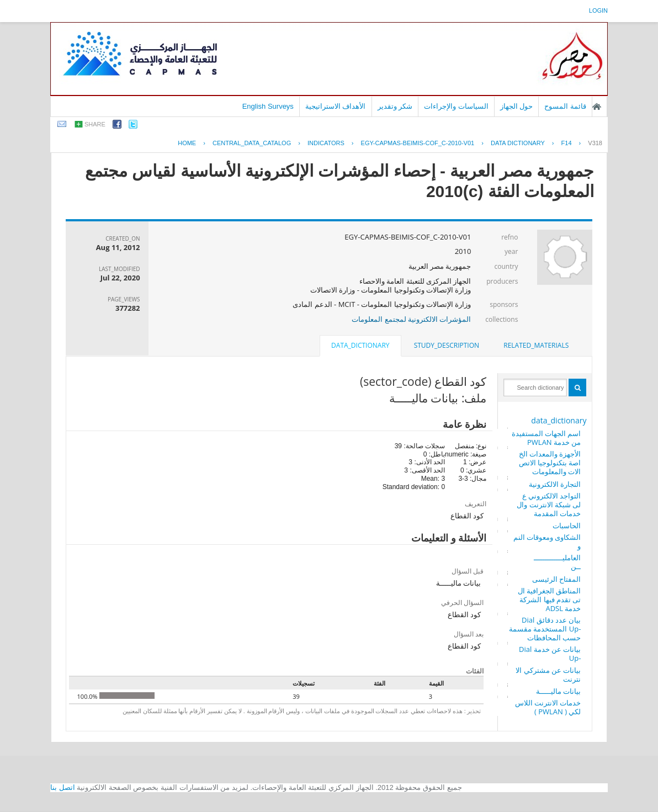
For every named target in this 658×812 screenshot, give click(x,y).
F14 (567, 143)
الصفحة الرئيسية (597, 107)
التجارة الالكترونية (555, 484)
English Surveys (268, 106)
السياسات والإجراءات (456, 106)
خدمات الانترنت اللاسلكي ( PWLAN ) (548, 707)
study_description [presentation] (447, 345)
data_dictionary (559, 420)
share (95, 124)
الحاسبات (567, 526)
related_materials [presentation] (536, 345)
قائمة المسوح (565, 106)
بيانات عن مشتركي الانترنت (548, 675)
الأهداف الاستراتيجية (336, 106)
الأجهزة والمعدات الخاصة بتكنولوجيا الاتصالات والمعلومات (550, 463)
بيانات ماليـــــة (558, 691)
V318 (595, 143)
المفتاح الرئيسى (556, 579)
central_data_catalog (252, 143)
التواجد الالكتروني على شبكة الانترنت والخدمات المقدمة (549, 505)
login (598, 10)
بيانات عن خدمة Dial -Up (550, 654)
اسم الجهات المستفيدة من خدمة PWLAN (546, 438)
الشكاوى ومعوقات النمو (547, 542)
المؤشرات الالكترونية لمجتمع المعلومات (411, 319)
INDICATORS (326, 143)
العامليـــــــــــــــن (557, 562)
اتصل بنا (63, 787)
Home (187, 143)
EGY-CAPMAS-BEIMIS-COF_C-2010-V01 (418, 143)
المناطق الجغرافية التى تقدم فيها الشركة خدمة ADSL (550, 599)
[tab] (536, 346)
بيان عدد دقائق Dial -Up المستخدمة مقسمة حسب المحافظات (545, 629)
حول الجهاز (517, 106)
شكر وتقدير (395, 106)
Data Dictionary (518, 143)
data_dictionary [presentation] (360, 345)
